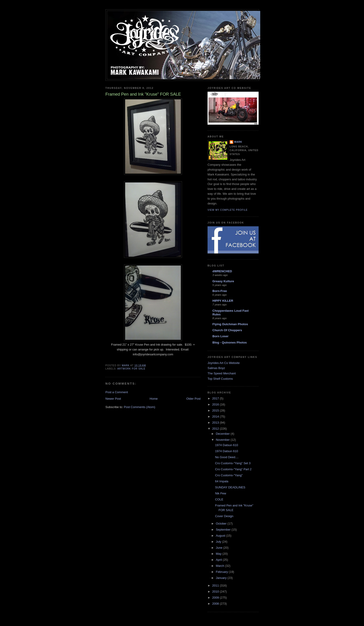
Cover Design (224, 516)
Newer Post (113, 399)
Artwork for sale (131, 369)
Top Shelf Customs (220, 379)
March (221, 566)
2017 (216, 398)
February (222, 572)
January (222, 578)
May (219, 554)
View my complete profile (228, 210)
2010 (216, 592)
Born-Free (220, 291)
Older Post (193, 399)
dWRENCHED (222, 271)
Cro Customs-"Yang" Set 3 (233, 463)
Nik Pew (221, 493)
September (224, 530)
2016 (216, 404)
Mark (238, 142)
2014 (216, 417)
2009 (216, 598)
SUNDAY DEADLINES (230, 487)
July (219, 542)
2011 (216, 585)
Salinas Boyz (216, 368)
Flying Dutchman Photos (230, 324)
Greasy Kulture (223, 281)
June (220, 548)
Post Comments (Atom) (140, 407)
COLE (219, 499)
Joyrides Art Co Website (224, 363)
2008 (216, 604)
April (219, 560)
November (223, 440)
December (223, 434)
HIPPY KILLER (223, 301)
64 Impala (222, 481)
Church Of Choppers (227, 330)
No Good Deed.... (227, 457)
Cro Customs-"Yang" (229, 475)
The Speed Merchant (222, 373)
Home (154, 399)
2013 (216, 423)
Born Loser (220, 336)
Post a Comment (117, 392)
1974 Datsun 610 (226, 445)
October (222, 524)
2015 (216, 410)
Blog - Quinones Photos (230, 342)
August (221, 536)
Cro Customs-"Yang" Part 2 (233, 469)
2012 (216, 429)
